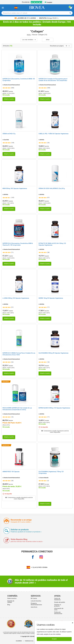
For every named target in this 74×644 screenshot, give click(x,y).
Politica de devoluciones (58, 613)
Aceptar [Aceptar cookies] (54, 639)
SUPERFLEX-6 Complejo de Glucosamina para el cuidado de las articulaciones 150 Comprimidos (53, 80)
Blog (9, 605)
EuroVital (6, 140)
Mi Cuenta (34, 598)
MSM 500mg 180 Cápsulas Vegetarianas (15, 188)
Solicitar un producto (58, 605)
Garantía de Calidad (11, 602)
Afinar (48, 40)
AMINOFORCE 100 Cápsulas (11, 472)
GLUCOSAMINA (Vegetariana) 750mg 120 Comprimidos (51, 472)
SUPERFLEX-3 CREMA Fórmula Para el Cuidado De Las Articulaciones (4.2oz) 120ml (19, 354)
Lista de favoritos (36, 601)
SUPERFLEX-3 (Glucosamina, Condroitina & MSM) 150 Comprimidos (19, 80)
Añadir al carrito (9, 99)
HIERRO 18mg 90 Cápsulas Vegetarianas (51, 298)
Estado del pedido (60, 602)
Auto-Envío (34, 607)
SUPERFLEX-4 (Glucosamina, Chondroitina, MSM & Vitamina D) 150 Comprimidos (18, 244)
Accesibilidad (19, 641)
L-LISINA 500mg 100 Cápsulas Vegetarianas (16, 298)
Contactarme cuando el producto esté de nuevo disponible (55, 432)
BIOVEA (42, 140)
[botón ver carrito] (71, 8)
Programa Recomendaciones (36, 604)
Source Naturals (44, 478)
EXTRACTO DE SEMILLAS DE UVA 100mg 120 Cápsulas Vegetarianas (52, 244)
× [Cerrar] (73, 623)
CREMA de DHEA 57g (9, 134)
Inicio (29, 35)
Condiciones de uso (29, 641)
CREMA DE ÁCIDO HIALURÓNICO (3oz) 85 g (52, 188)
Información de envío (59, 609)
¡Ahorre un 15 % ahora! (25, 18)
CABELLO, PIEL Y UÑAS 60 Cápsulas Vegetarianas (54, 134)
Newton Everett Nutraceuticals (12, 85)
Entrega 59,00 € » (49, 18)
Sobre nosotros (12, 598)
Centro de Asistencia (57, 599)
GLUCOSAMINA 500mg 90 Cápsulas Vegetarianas (53, 353)
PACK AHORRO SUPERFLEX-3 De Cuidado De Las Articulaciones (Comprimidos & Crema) (17, 409)
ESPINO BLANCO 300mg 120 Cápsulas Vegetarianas (54, 408)
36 (68, 46)
